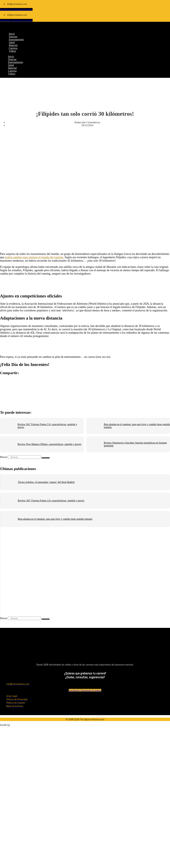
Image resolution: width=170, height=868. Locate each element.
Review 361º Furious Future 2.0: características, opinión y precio (51, 501)
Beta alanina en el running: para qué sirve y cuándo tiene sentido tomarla (55, 519)
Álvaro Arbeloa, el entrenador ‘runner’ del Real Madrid (46, 482)
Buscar (4, 457)
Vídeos (12, 74)
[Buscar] (46, 458)
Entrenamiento (15, 62)
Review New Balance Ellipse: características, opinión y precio (49, 444)
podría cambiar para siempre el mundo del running (34, 257)
